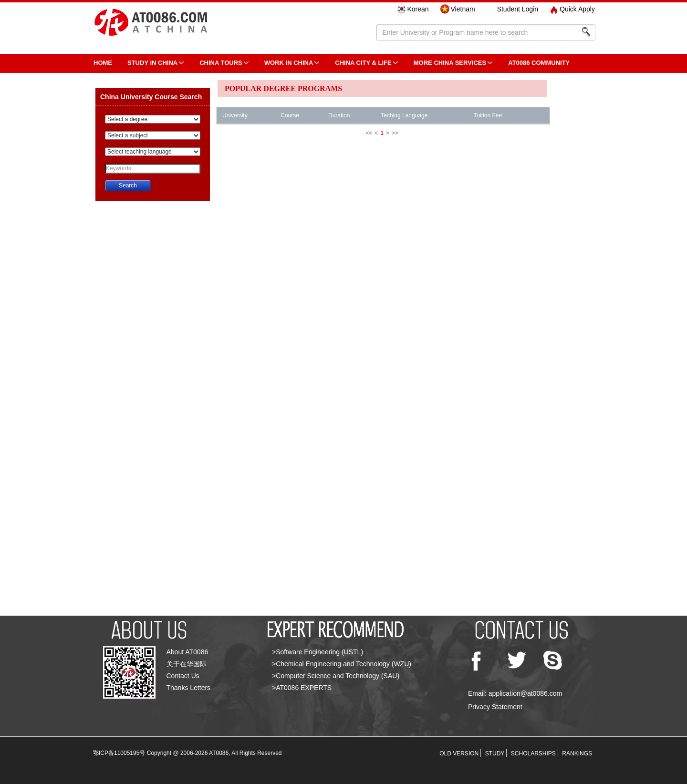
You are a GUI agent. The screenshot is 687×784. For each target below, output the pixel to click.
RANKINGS (577, 753)
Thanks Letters (189, 688)
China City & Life (363, 63)
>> (395, 133)
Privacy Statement (495, 707)
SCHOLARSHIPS (533, 753)
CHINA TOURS (221, 63)
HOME (103, 63)
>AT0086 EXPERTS (302, 688)
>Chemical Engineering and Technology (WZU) (342, 664)
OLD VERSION (459, 753)
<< (369, 133)
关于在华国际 (187, 664)
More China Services (450, 63)
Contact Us (183, 676)
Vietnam (463, 9)
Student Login (518, 9)
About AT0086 (187, 652)
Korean (418, 9)
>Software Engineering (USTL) (317, 652)
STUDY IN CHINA (152, 63)
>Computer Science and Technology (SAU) (336, 676)
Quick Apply (577, 9)
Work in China (289, 63)
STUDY (495, 753)
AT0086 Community (539, 63)
